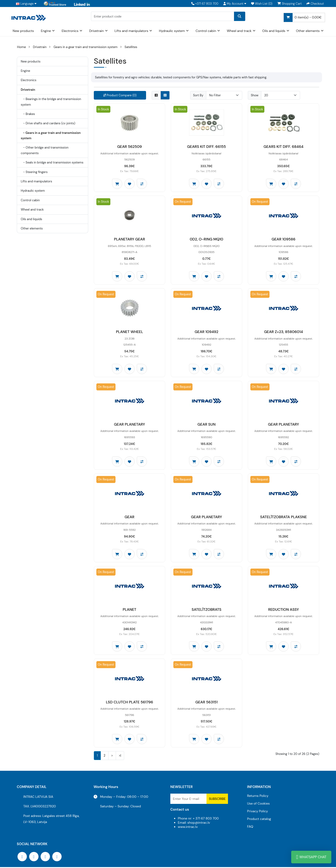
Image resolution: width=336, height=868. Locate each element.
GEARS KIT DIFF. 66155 (206, 147)
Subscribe (217, 800)
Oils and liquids (274, 31)
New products (23, 31)
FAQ (250, 827)
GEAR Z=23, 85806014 (284, 332)
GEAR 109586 (283, 239)
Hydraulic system (172, 31)
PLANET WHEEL (129, 332)
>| (120, 756)
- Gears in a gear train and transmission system (51, 135)
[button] (235, 4)
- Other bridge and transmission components (45, 150)
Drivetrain (96, 31)
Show (255, 95)
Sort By (198, 95)
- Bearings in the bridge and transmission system (51, 102)
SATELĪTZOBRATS (206, 610)
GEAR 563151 (206, 703)
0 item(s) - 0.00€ (303, 17)
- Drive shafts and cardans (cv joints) (48, 123)
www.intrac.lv (188, 828)
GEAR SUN (206, 425)
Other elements (308, 31)
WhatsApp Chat (311, 857)
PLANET (129, 610)
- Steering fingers (34, 172)
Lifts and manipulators (131, 31)
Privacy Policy (257, 812)
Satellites (131, 47)
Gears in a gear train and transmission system (85, 47)
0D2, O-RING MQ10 (206, 239)
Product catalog (259, 820)
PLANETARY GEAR (130, 239)
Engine (46, 31)
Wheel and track (239, 31)
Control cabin (206, 31)
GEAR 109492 (206, 332)
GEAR (129, 518)
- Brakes (28, 114)
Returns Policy (258, 797)
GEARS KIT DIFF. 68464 (283, 147)
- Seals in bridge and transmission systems (52, 162)
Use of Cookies (258, 804)
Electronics (70, 31)
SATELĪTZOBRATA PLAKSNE (283, 518)
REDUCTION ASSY (283, 610)
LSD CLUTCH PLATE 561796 (129, 703)
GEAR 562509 (129, 147)
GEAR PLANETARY (130, 425)
